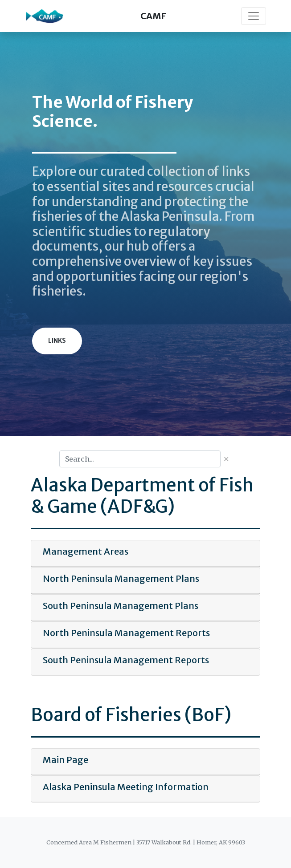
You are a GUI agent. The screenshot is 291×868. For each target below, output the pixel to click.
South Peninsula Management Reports (126, 660)
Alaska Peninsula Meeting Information (126, 787)
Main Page (66, 760)
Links (57, 341)
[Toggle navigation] (254, 16)
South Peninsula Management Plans (121, 606)
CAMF (153, 16)
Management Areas (86, 551)
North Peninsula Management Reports (126, 633)
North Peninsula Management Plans (121, 578)
